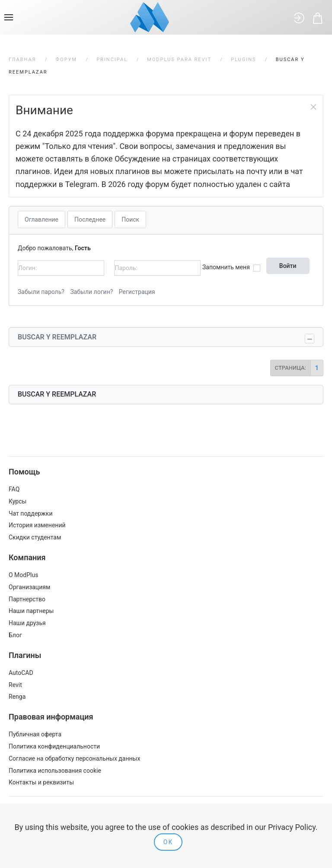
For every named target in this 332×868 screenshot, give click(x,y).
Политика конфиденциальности (54, 746)
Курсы (18, 501)
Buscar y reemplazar (57, 337)
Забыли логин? (91, 292)
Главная (22, 60)
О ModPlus (23, 575)
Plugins (244, 60)
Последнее (90, 219)
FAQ (14, 489)
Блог (15, 635)
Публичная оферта (35, 734)
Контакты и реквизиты (41, 782)
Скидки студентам (35, 537)
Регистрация (137, 292)
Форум (67, 60)
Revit (15, 685)
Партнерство (27, 599)
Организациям (29, 587)
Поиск (130, 219)
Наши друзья (27, 623)
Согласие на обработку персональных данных (74, 758)
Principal (112, 60)
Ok (168, 842)
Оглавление (41, 219)
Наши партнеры (31, 611)
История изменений (37, 525)
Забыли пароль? (41, 292)
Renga (17, 697)
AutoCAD (21, 673)
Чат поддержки (30, 513)
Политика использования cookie (55, 771)
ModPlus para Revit (179, 60)
